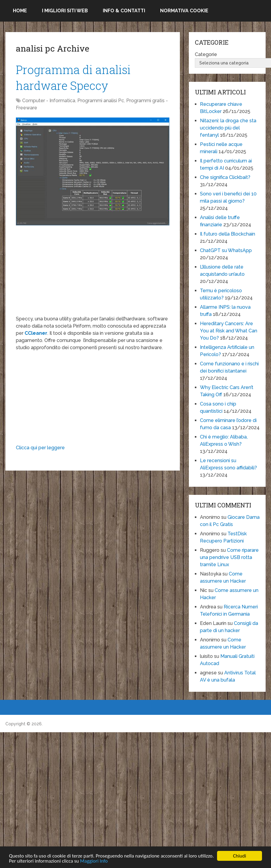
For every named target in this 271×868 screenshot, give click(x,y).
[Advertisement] (92, 273)
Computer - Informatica (49, 101)
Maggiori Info (94, 862)
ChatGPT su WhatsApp (226, 250)
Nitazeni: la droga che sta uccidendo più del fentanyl (228, 128)
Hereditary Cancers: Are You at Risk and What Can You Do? (229, 331)
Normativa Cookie (184, 11)
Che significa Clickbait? (225, 177)
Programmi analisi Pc (101, 101)
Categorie (206, 54)
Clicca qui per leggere (40, 448)
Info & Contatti (124, 11)
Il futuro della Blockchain (228, 234)
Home (20, 11)
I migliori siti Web (65, 11)
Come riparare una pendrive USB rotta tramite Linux (229, 557)
